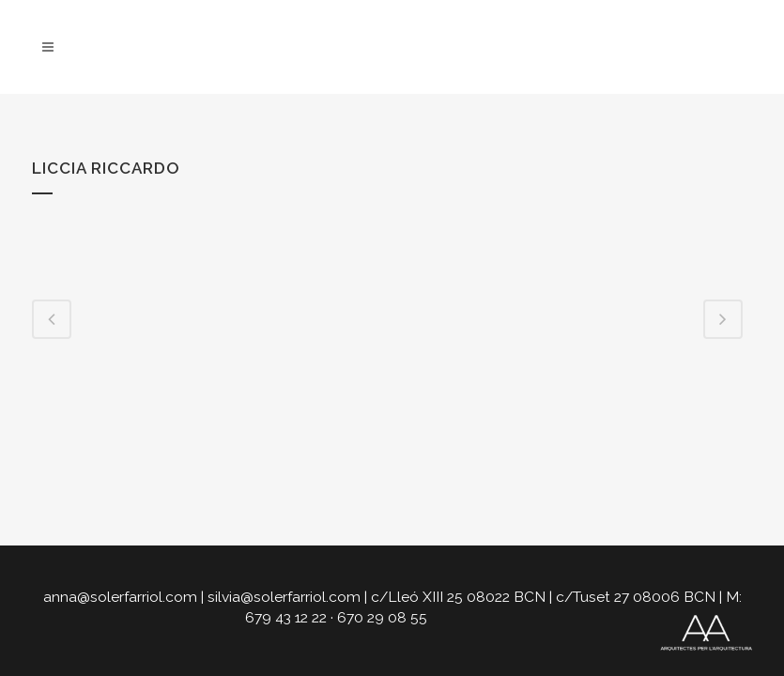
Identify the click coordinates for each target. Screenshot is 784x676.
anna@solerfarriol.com (120, 597)
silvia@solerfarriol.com (284, 597)
